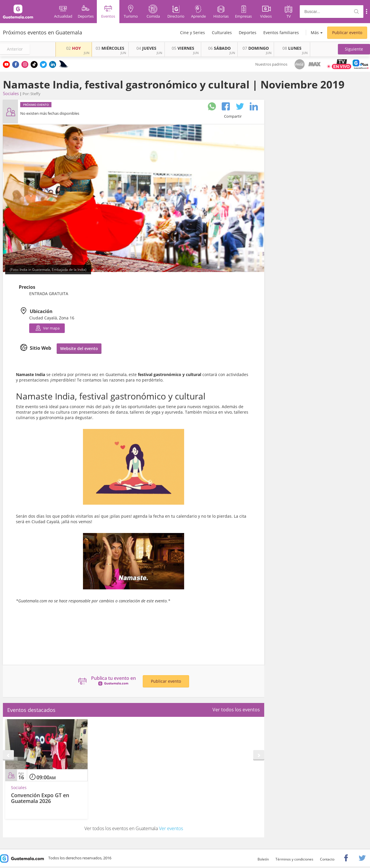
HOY (74, 48)
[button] (354, 49)
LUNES (292, 48)
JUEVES (146, 48)
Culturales (222, 33)
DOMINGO (256, 48)
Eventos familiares (281, 33)
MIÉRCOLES (110, 48)
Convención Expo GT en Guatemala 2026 (40, 798)
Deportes (248, 33)
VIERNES (183, 48)
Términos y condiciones (294, 859)
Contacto (327, 859)
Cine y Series (193, 33)
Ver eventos (171, 828)
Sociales (11, 93)
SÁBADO (219, 48)
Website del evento (79, 348)
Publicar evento (347, 33)
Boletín (263, 859)
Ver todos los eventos (236, 710)
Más (315, 33)
